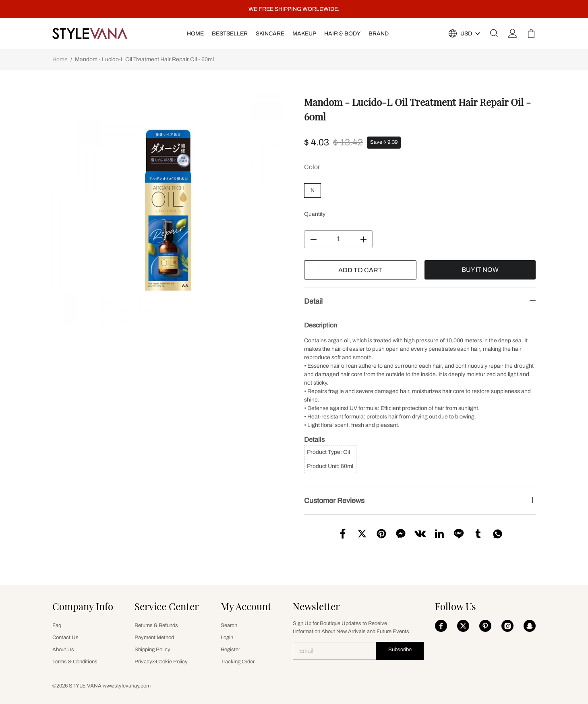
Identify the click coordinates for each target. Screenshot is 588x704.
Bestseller (230, 34)
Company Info (83, 606)
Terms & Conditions (75, 662)
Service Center (167, 606)
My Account (246, 606)
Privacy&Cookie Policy (161, 662)
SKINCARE (270, 34)
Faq (57, 625)
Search (229, 625)
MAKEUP (304, 34)
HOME (195, 34)
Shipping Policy (152, 650)
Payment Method (154, 638)
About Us (63, 650)
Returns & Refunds (156, 625)
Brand (379, 34)
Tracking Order (238, 662)
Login (227, 638)
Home (60, 59)
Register (230, 650)
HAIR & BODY (342, 34)
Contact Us (65, 638)
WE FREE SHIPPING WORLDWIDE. (294, 9)
